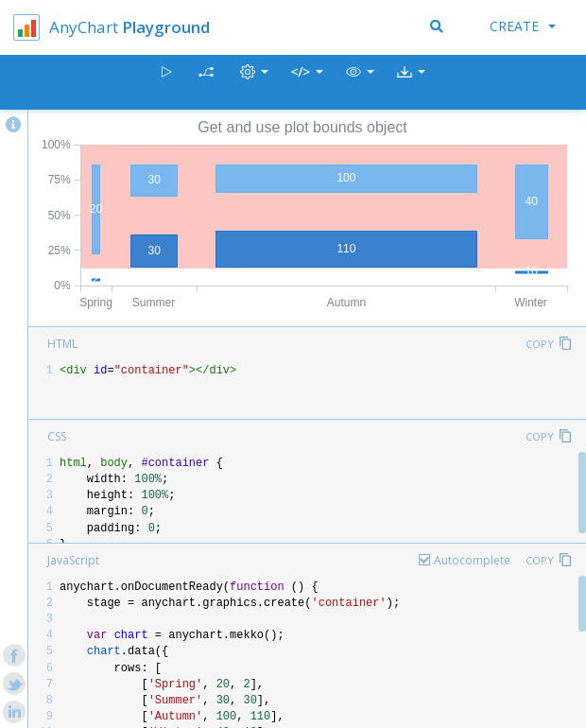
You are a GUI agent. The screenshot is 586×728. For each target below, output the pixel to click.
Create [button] (523, 26)
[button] (360, 83)
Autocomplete (472, 560)
